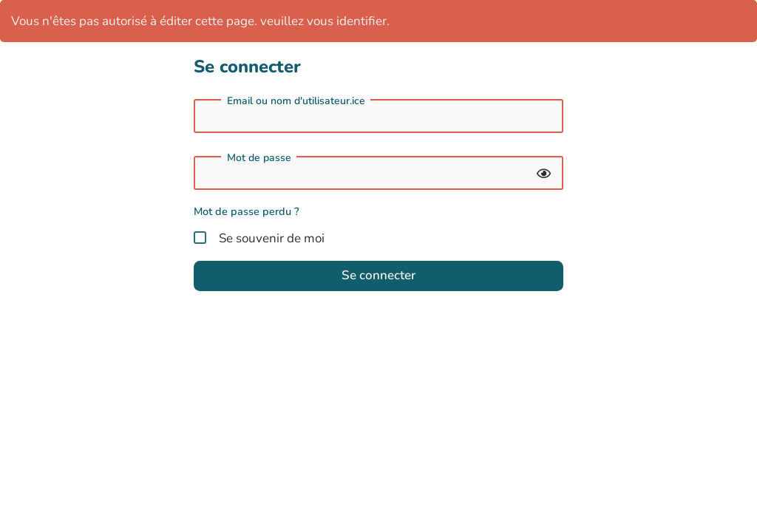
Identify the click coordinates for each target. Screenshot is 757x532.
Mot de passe (259, 158)
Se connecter (378, 275)
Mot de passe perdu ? (247, 211)
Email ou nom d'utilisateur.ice (296, 101)
